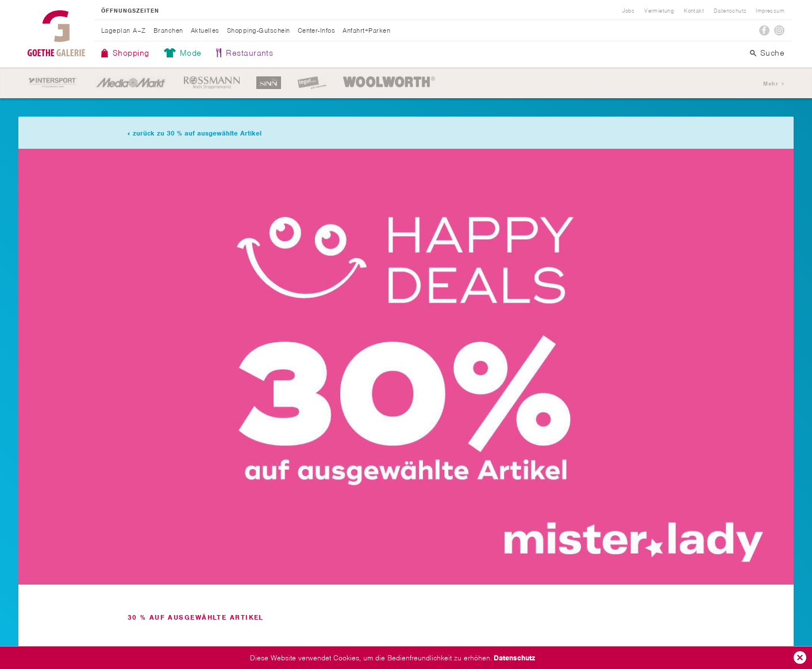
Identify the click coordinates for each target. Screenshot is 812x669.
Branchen (168, 30)
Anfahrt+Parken (366, 30)
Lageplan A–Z (124, 30)
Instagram (779, 30)
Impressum (770, 11)
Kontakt (694, 11)
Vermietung (659, 11)
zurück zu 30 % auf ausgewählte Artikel (197, 133)
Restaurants (249, 53)
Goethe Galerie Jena (56, 33)
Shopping (131, 53)
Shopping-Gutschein (259, 30)
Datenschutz (514, 658)
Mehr (771, 84)
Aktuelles (205, 30)
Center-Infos (317, 30)
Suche (772, 53)
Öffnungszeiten (130, 11)
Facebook (764, 30)
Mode (191, 53)
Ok (800, 658)
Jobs (629, 11)
